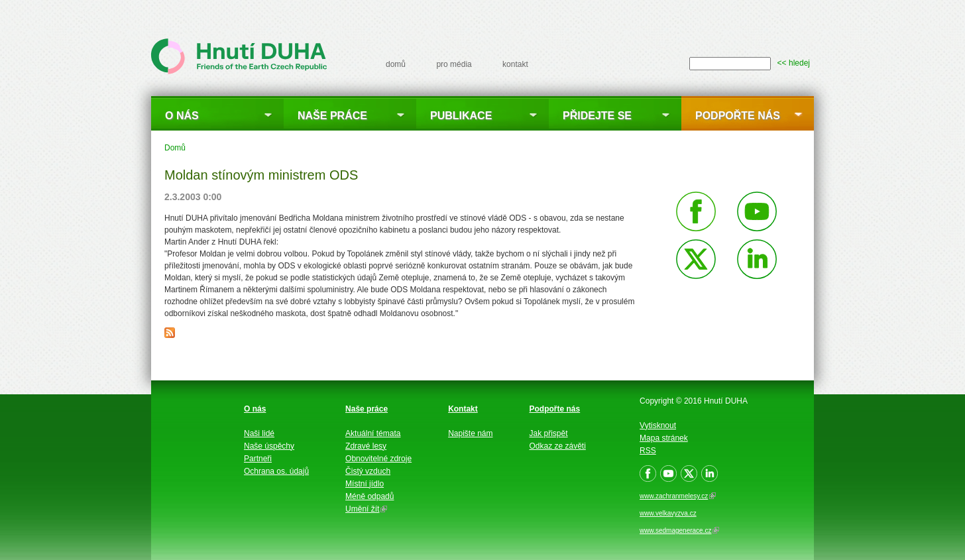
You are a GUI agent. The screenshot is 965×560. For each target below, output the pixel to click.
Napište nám (470, 433)
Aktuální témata (373, 433)
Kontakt (463, 409)
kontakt (515, 64)
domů (396, 64)
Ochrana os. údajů (276, 471)
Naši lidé (259, 433)
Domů (175, 148)
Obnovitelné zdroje (378, 459)
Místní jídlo (365, 484)
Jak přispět (549, 433)
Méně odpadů (369, 496)
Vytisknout (658, 425)
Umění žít (366, 509)
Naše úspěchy (269, 446)
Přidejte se (597, 116)
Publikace (461, 116)
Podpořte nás (738, 116)
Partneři (258, 459)
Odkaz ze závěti (558, 446)
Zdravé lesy (366, 446)
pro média (454, 64)
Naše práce (332, 116)
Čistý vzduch (368, 471)
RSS (648, 451)
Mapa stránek (664, 438)
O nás (182, 116)
